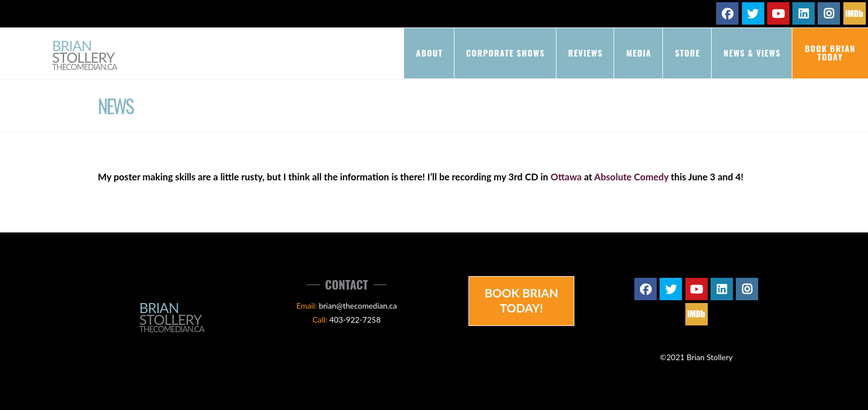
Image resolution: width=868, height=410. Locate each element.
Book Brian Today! (522, 300)
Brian (85, 56)
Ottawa (566, 177)
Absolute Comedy (631, 177)
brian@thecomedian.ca (358, 306)
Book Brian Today (830, 52)
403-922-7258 (355, 320)
